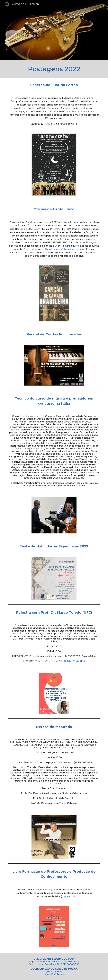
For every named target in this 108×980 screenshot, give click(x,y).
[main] (54, 69)
